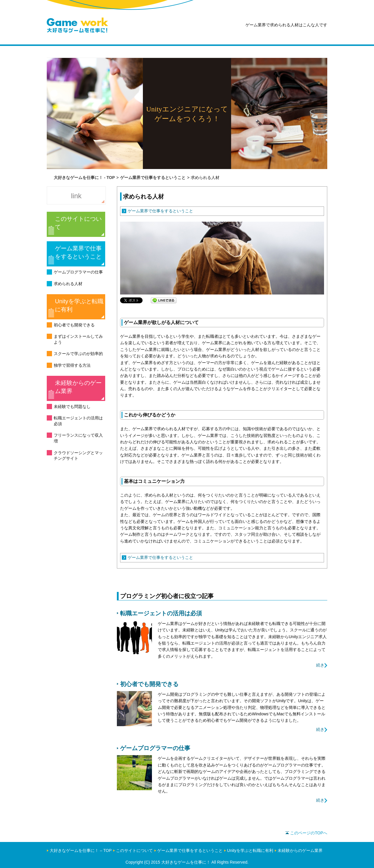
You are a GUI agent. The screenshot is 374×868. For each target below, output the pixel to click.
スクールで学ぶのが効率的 (78, 354)
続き (320, 665)
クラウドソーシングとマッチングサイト (78, 456)
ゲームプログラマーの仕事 (78, 272)
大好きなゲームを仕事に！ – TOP (81, 850)
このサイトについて (78, 223)
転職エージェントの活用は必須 (78, 421)
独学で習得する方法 (72, 365)
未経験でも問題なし (72, 407)
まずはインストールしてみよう (78, 339)
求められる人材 (68, 284)
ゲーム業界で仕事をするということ (78, 252)
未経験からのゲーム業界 (78, 387)
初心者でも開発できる (74, 325)
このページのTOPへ (306, 833)
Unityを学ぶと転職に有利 (79, 305)
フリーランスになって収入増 (78, 438)
